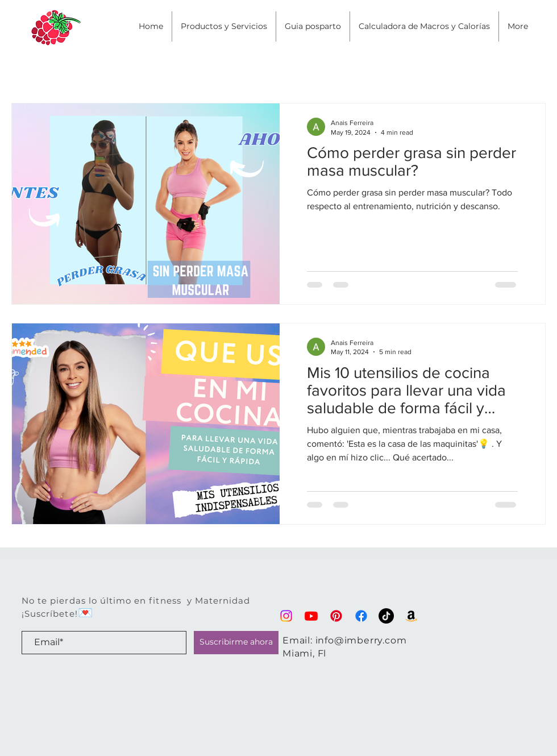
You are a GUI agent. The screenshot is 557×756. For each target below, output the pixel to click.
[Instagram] (286, 616)
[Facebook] (361, 616)
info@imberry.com (361, 640)
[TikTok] (386, 616)
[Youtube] (311, 616)
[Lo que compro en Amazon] (411, 616)
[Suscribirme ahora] (236, 643)
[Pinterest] (336, 616)
